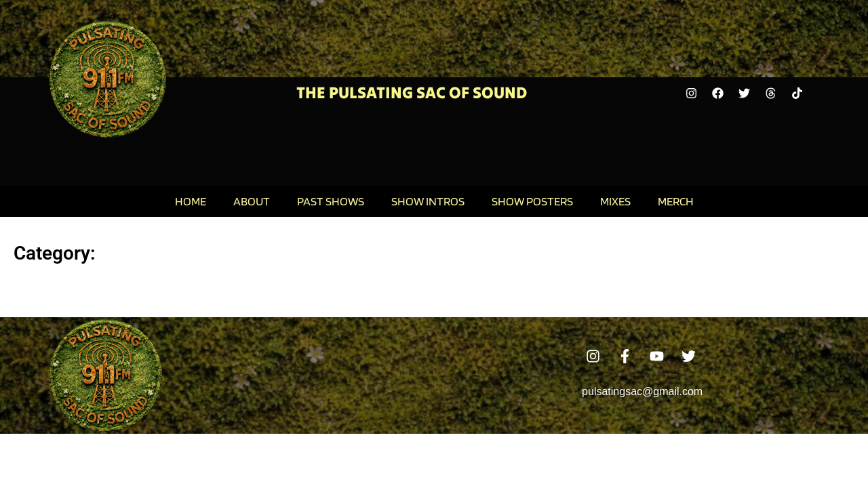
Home (191, 201)
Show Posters (532, 201)
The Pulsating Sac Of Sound (412, 93)
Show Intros (428, 201)
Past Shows (331, 201)
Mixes (615, 201)
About (252, 201)
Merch (676, 201)
